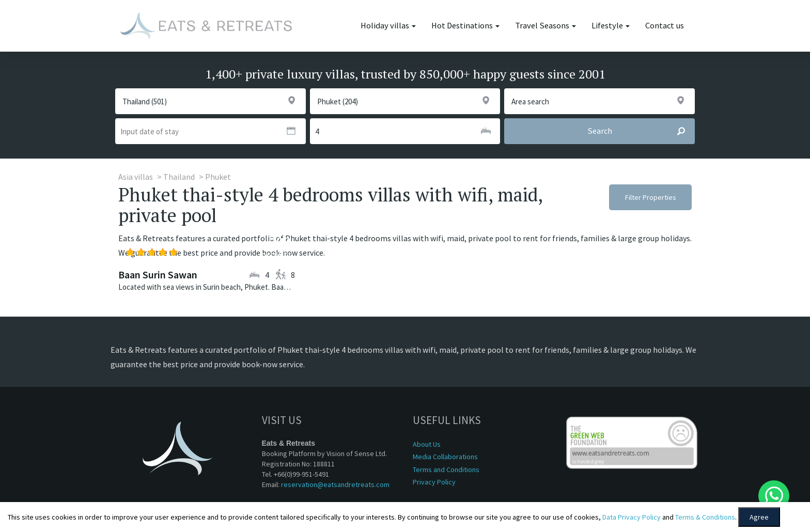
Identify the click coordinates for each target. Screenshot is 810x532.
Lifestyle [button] (611, 26)
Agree (759, 517)
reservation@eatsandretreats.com (335, 484)
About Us (427, 444)
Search (641, 131)
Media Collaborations (445, 457)
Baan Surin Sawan (158, 275)
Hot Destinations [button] (465, 26)
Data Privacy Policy (632, 517)
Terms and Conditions (446, 470)
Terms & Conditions (705, 517)
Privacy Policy (434, 482)
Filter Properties (651, 197)
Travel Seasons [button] (546, 26)
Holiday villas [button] (388, 26)
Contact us (665, 26)
